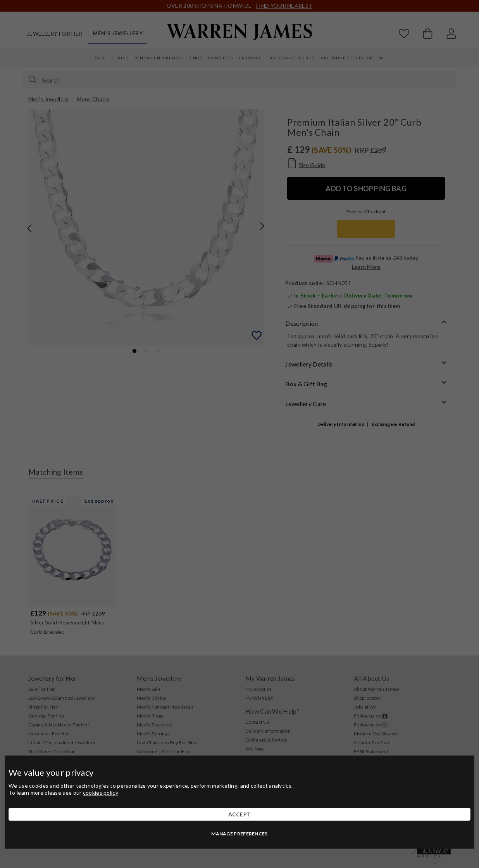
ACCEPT (240, 814)
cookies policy (101, 793)
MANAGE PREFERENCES (239, 834)
